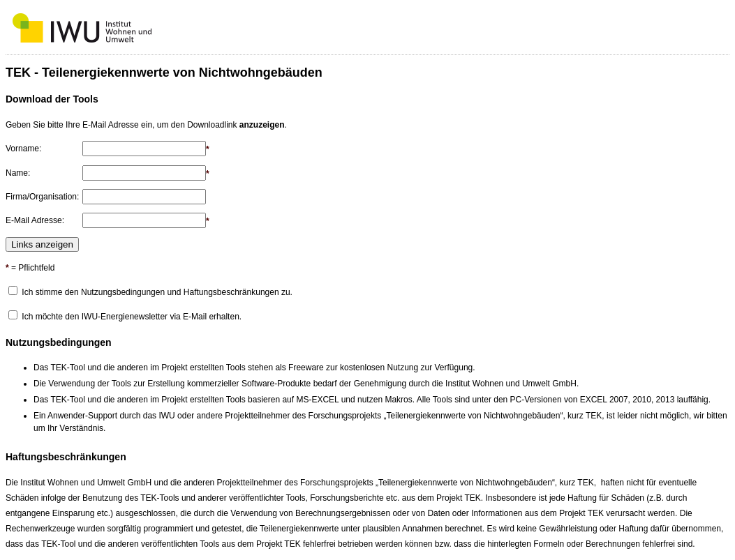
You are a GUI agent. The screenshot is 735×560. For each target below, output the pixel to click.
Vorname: (23, 149)
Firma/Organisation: (42, 197)
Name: (18, 173)
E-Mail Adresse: (35, 220)
